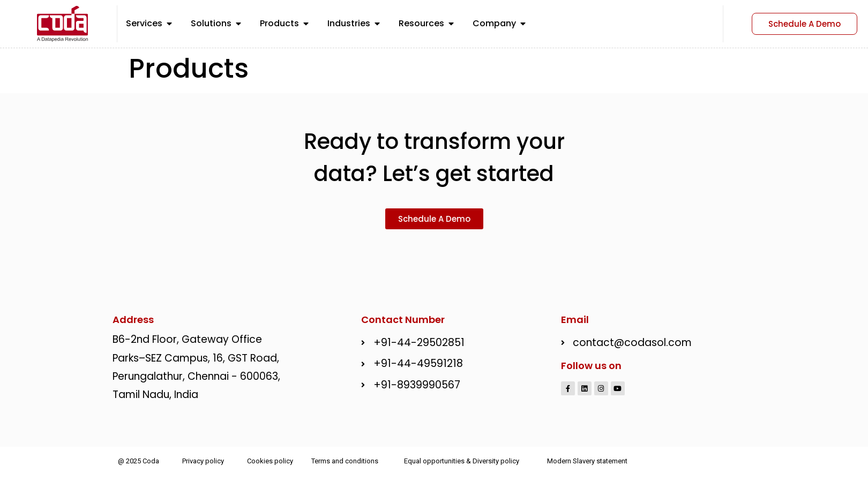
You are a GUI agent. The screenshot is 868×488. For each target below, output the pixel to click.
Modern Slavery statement (587, 460)
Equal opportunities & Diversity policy (462, 460)
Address (133, 318)
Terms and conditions (345, 460)
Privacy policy (203, 460)
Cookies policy (270, 460)
